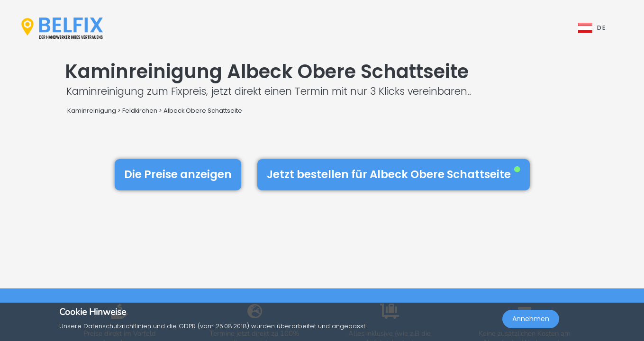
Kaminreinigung (92, 111)
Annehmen (531, 320)
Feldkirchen (140, 111)
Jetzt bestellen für (394, 174)
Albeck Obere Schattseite (203, 111)
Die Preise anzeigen (178, 174)
